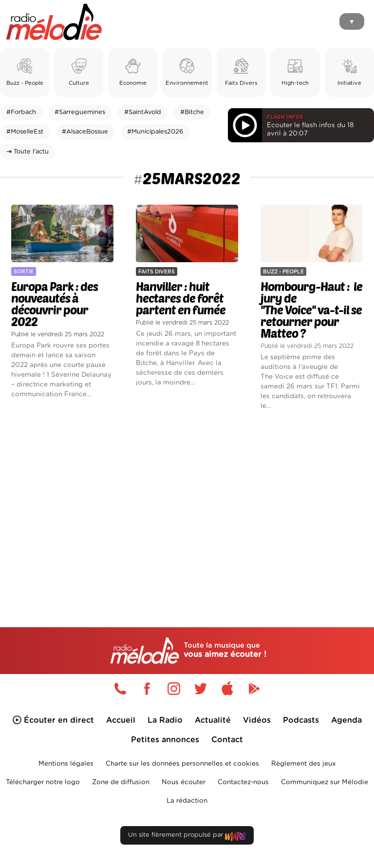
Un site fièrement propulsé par (187, 837)
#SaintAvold (143, 112)
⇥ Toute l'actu (28, 152)
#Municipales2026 (155, 132)
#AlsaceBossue (85, 132)
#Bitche (192, 112)
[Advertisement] (187, 502)
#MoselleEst (25, 132)
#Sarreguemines (80, 112)
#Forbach (21, 112)
